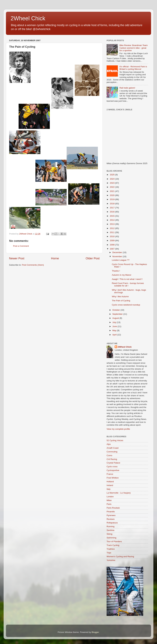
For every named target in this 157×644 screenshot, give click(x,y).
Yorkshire (111, 560)
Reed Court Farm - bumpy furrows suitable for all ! (128, 284)
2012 (113, 228)
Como (109, 455)
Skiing (109, 534)
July (115, 322)
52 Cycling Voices (115, 440)
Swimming (111, 538)
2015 (113, 216)
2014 (113, 220)
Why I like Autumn (120, 297)
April (115, 335)
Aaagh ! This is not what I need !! (127, 279)
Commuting (112, 452)
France (110, 474)
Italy (109, 489)
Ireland (110, 485)
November (118, 256)
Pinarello (111, 512)
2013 (113, 224)
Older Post (93, 258)
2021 (113, 191)
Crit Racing (112, 459)
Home (55, 258)
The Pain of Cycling (121, 301)
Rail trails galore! (127, 88)
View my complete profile (118, 429)
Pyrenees (111, 515)
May (115, 330)
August (116, 318)
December (118, 252)
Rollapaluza (112, 523)
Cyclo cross (112, 467)
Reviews (111, 519)
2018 (113, 204)
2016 (113, 212)
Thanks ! (116, 271)
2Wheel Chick (28, 18)
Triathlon (111, 549)
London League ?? (121, 260)
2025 (113, 175)
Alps (109, 444)
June (115, 326)
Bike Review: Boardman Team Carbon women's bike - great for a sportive (134, 48)
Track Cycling (113, 545)
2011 (113, 232)
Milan (109, 500)
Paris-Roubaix (113, 508)
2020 (113, 195)
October (116, 310)
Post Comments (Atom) (33, 265)
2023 (113, 183)
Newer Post (17, 258)
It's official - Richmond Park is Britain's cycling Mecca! (133, 68)
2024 (113, 179)
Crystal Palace (113, 463)
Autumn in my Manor (122, 275)
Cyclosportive (113, 470)
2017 (113, 208)
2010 (113, 236)
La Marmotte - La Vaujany (119, 493)
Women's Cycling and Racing (120, 556)
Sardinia (110, 530)
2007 (113, 249)
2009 (113, 241)
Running (110, 526)
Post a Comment (21, 246)
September (118, 314)
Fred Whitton (113, 478)
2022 (113, 187)
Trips (109, 553)
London (110, 497)
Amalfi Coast (113, 448)
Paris (109, 504)
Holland (110, 482)
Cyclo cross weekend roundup (126, 305)
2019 (113, 199)
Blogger (95, 632)
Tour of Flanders (114, 541)
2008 (113, 245)
